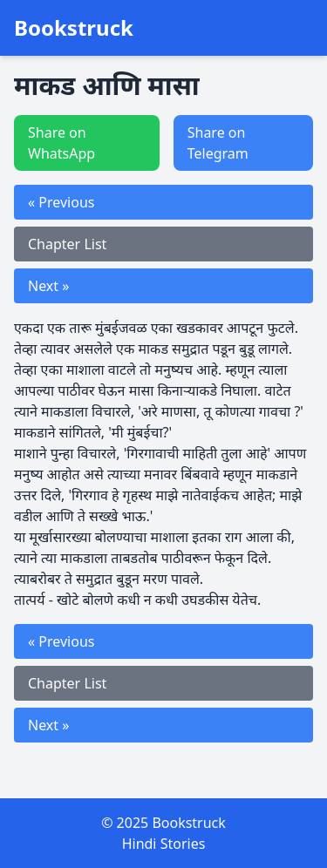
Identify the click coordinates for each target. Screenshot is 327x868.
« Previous (61, 202)
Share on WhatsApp (61, 143)
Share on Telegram (218, 143)
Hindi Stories (164, 844)
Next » (48, 286)
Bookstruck (74, 28)
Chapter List (67, 244)
